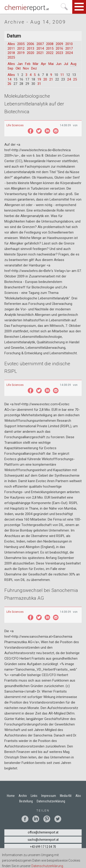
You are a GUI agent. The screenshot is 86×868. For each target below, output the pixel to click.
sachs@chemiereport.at (43, 840)
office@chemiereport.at (43, 832)
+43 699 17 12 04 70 (43, 847)
